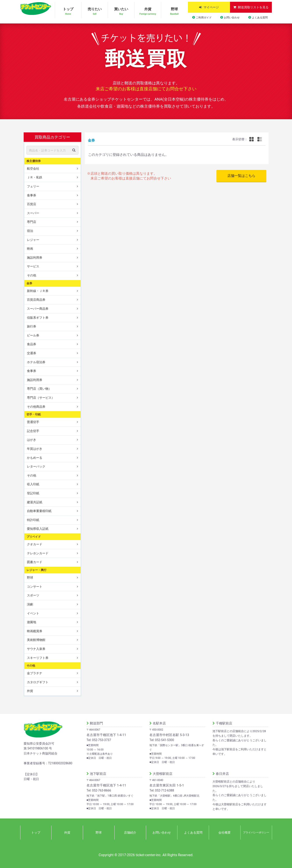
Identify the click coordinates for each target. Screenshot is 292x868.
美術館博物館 (36, 640)
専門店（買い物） (39, 389)
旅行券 (32, 326)
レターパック (36, 466)
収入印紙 (33, 484)
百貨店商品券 (36, 300)
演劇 (30, 604)
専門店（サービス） (41, 398)
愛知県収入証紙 (38, 529)
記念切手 (33, 431)
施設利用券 (35, 258)
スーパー (33, 213)
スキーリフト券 (38, 658)
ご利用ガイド (204, 18)
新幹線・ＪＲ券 (38, 291)
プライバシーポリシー (256, 832)
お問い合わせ (232, 18)
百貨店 (32, 204)
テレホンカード (38, 553)
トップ (68, 11)
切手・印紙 (34, 414)
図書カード (35, 562)
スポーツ (33, 595)
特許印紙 (33, 520)
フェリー (33, 186)
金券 (29, 283)
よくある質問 (260, 18)
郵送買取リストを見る (253, 7)
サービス (33, 266)
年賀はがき (35, 449)
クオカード (35, 544)
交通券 (32, 353)
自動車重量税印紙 (39, 511)
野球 (174, 11)
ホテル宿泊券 (36, 362)
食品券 (32, 344)
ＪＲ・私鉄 (35, 177)
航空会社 (33, 169)
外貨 (148, 11)
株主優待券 (34, 161)
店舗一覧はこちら (241, 175)
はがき (32, 440)
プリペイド (34, 537)
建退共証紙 (35, 502)
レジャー (33, 240)
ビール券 (33, 335)
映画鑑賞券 (35, 631)
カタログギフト (38, 682)
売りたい (95, 11)
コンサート (35, 587)
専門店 (32, 222)
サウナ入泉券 (36, 649)
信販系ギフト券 (38, 317)
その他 (32, 275)
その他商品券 (36, 406)
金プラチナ (35, 673)
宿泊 (30, 231)
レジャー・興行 (36, 570)
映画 (30, 249)
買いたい (121, 11)
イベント (33, 613)
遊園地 (32, 622)
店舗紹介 (130, 832)
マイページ (211, 7)
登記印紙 (33, 493)
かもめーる (35, 457)
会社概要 (225, 832)
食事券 (32, 195)
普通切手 (33, 422)
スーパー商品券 (38, 309)
